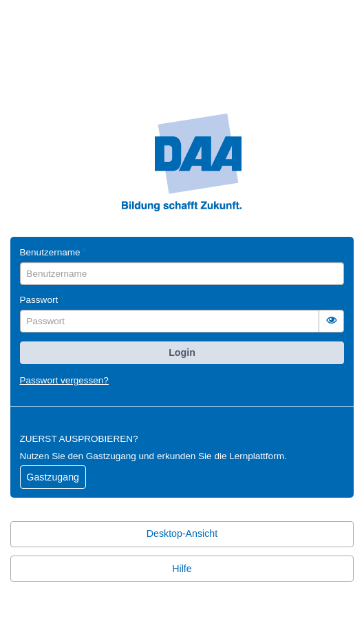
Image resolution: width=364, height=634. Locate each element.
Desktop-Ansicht (182, 533)
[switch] (332, 321)
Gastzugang (53, 477)
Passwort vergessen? (64, 380)
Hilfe (182, 569)
